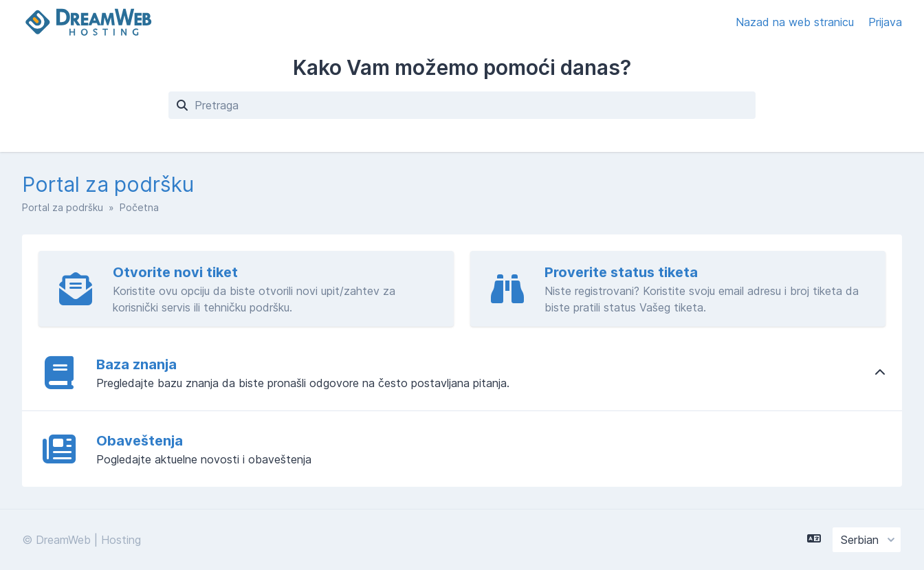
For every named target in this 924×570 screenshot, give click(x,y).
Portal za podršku (63, 207)
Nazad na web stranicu (796, 22)
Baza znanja (136, 364)
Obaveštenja (140, 441)
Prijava (885, 22)
